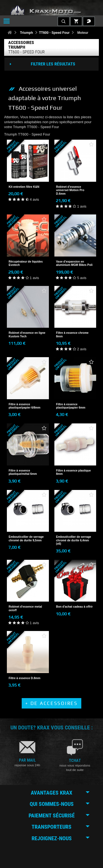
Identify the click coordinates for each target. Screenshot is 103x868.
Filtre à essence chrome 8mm (72, 334)
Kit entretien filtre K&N (24, 187)
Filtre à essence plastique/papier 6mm (71, 406)
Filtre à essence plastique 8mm (73, 472)
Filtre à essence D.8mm (25, 678)
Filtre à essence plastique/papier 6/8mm (25, 406)
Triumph (27, 33)
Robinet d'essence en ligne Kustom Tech (27, 334)
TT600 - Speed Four (54, 33)
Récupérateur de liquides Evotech (26, 263)
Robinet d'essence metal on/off (25, 608)
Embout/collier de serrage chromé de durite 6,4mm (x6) (74, 540)
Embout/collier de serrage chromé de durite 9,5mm (26, 538)
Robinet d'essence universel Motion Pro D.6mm (70, 190)
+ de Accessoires (51, 703)
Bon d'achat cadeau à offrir (74, 607)
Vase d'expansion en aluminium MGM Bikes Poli (74, 263)
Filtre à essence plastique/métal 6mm (23, 472)
